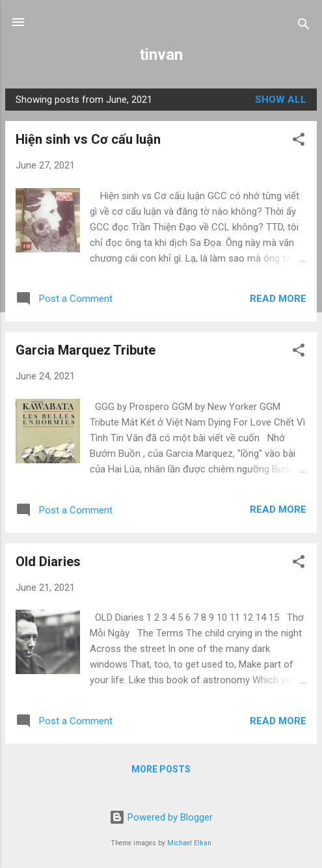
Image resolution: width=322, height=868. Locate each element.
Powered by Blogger (161, 817)
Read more (278, 299)
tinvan (161, 55)
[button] (299, 142)
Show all (281, 100)
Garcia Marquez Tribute (86, 350)
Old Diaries (48, 562)
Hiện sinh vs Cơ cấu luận (88, 139)
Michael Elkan (189, 843)
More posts (161, 769)
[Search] (304, 26)
